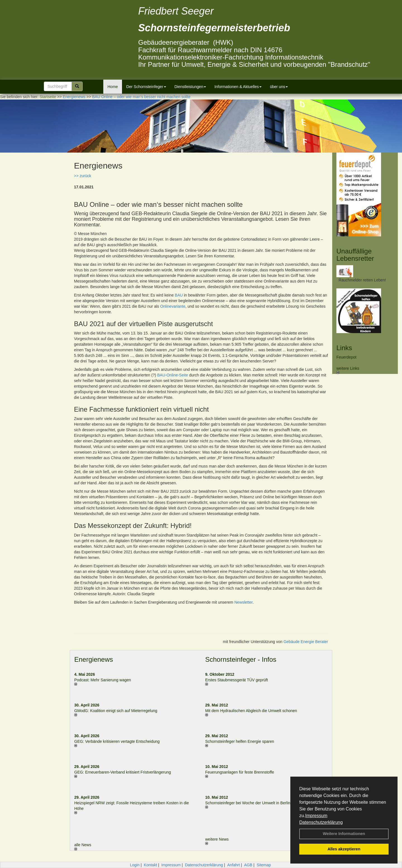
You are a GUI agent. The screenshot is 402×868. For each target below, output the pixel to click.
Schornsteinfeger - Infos (241, 659)
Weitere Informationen (344, 834)
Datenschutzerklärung (321, 822)
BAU (179, 295)
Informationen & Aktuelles (238, 87)
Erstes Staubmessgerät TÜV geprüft (237, 680)
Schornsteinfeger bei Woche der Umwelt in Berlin (248, 803)
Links (344, 348)
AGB (248, 865)
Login (135, 865)
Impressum (316, 816)
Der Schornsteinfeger (146, 87)
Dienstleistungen (190, 87)
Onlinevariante (173, 306)
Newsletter (243, 602)
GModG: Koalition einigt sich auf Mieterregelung (116, 711)
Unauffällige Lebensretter (355, 255)
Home (113, 87)
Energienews (94, 659)
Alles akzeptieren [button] (344, 849)
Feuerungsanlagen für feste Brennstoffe (240, 772)
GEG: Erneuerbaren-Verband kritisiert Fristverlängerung (123, 772)
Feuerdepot (346, 357)
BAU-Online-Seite (173, 375)
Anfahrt (234, 865)
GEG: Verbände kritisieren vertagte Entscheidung (117, 741)
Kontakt (150, 865)
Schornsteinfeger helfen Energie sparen (240, 741)
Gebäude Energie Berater (306, 642)
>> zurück (82, 176)
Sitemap (264, 865)
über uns (279, 87)
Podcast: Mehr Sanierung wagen (103, 680)
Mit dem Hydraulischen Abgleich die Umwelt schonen (251, 711)
